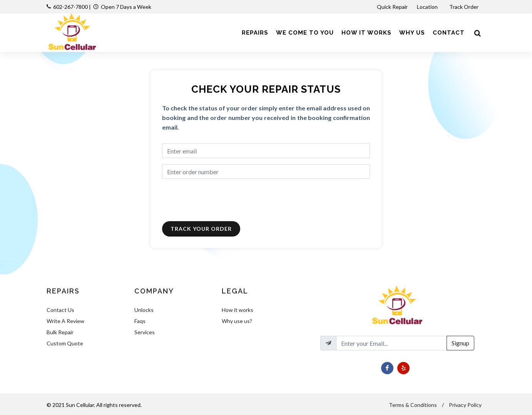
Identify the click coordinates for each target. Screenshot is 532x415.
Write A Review (65, 321)
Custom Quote (65, 343)
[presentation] (221, 200)
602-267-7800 (70, 7)
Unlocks (144, 310)
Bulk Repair (60, 332)
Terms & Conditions (413, 405)
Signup (460, 343)
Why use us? (237, 321)
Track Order (464, 7)
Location (428, 7)
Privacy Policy (465, 405)
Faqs (140, 321)
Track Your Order (201, 229)
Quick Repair (392, 7)
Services (145, 332)
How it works (238, 310)
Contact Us (60, 310)
